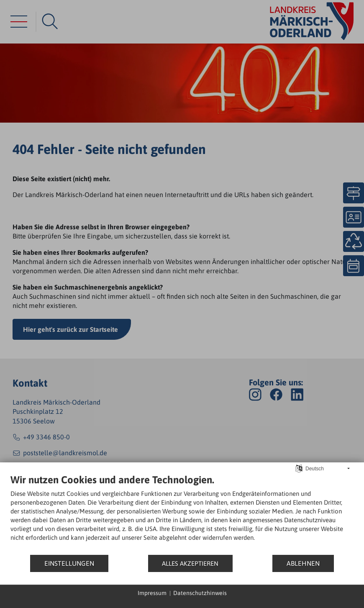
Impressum (152, 593)
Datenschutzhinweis (200, 593)
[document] (182, 514)
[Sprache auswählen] (299, 468)
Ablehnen (303, 563)
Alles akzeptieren (190, 563)
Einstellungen (69, 563)
